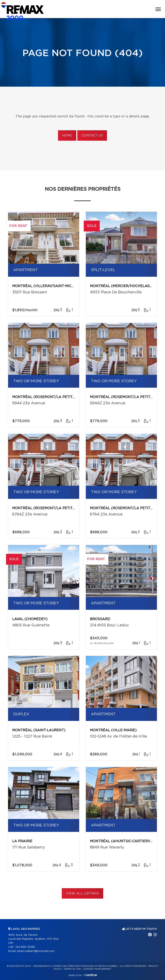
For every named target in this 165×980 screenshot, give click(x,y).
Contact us (92, 136)
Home (67, 136)
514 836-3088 (25, 947)
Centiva (90, 975)
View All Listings (82, 894)
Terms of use (72, 969)
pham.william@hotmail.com (36, 951)
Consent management (97, 969)
